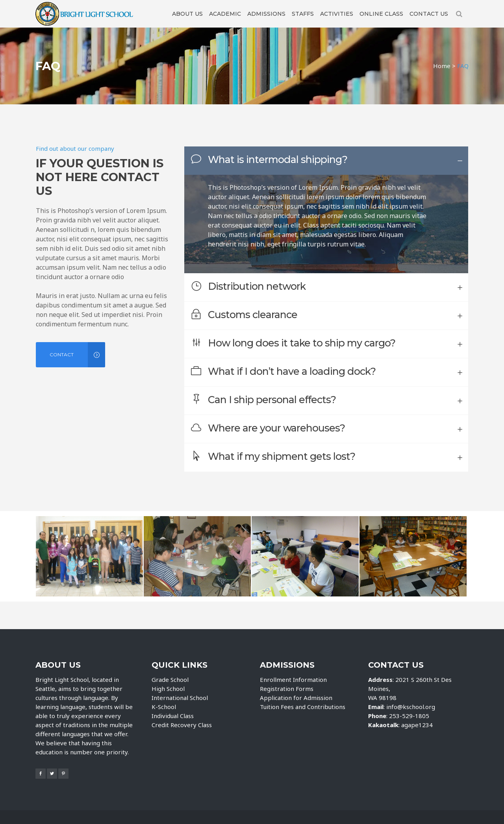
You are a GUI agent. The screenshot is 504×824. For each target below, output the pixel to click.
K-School (164, 707)
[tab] (326, 161)
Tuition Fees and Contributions (303, 707)
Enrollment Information (293, 680)
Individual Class (173, 716)
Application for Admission (296, 698)
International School (180, 698)
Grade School (170, 680)
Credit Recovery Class (182, 725)
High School (168, 689)
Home (442, 66)
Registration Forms (287, 689)
